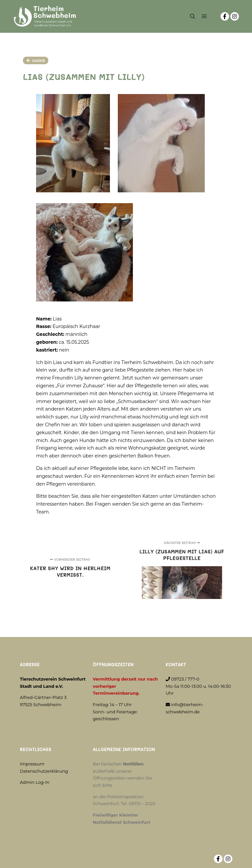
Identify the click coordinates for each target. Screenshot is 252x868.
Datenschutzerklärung (44, 771)
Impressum (32, 764)
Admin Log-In (35, 782)
